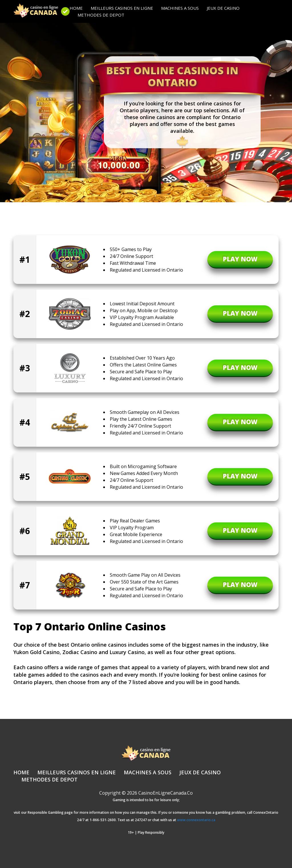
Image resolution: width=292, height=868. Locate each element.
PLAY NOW (240, 259)
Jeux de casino (223, 8)
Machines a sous (180, 8)
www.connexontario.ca (196, 820)
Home (76, 8)
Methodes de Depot (101, 15)
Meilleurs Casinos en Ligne (122, 8)
